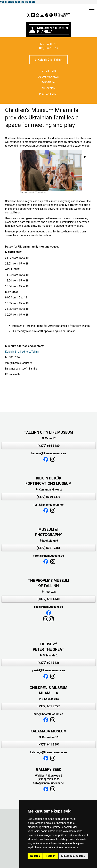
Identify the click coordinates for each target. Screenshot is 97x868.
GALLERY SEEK (48, 770)
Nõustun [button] (35, 856)
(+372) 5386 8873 (48, 497)
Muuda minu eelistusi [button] (73, 856)
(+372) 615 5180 (48, 446)
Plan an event (48, 94)
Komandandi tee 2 (49, 490)
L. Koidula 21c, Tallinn (48, 60)
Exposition (48, 83)
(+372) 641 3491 (48, 744)
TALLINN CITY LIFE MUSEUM (48, 432)
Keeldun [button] (51, 856)
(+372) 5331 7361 (48, 548)
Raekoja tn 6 (49, 541)
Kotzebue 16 (49, 737)
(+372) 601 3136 (48, 663)
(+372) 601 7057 (48, 706)
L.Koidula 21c (49, 699)
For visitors (49, 71)
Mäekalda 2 (48, 655)
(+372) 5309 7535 (49, 779)
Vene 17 (49, 438)
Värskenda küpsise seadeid (18, 2)
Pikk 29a (48, 592)
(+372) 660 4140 (48, 599)
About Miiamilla (49, 77)
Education (49, 88)
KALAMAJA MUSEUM (49, 731)
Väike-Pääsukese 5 (48, 776)
